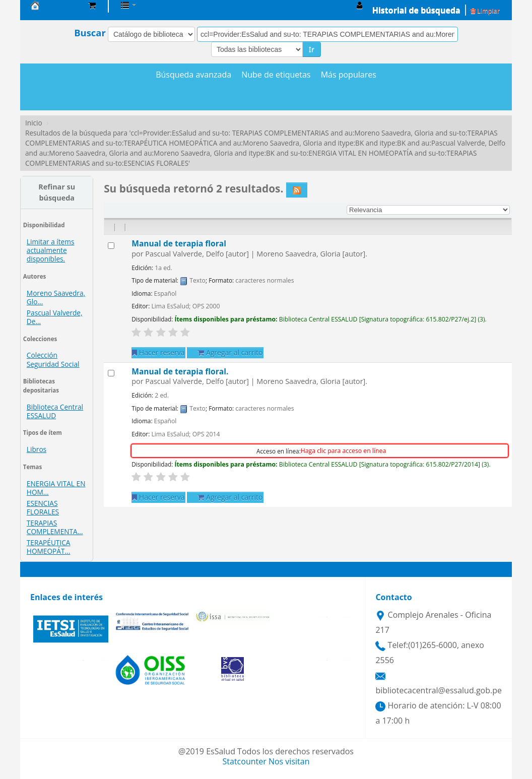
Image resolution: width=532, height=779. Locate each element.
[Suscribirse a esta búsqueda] (297, 190)
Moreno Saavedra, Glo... (56, 297)
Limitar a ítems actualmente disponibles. (51, 250)
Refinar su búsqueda (57, 192)
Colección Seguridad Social (53, 359)
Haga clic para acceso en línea (343, 451)
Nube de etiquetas (276, 75)
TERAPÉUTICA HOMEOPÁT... (49, 547)
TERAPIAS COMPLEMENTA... (55, 527)
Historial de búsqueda (416, 10)
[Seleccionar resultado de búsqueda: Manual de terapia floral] (111, 246)
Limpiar (485, 11)
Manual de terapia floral (179, 243)
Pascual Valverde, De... (55, 317)
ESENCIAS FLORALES (43, 507)
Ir (312, 49)
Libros (37, 449)
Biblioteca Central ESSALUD (55, 411)
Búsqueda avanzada (193, 75)
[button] (92, 5)
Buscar (90, 33)
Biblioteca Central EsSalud (55, 5)
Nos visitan (289, 761)
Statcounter (245, 761)
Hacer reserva (158, 352)
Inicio (34, 123)
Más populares (349, 75)
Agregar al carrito (230, 352)
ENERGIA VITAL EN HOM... (56, 488)
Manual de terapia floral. (180, 371)
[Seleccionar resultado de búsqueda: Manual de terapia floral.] (111, 373)
